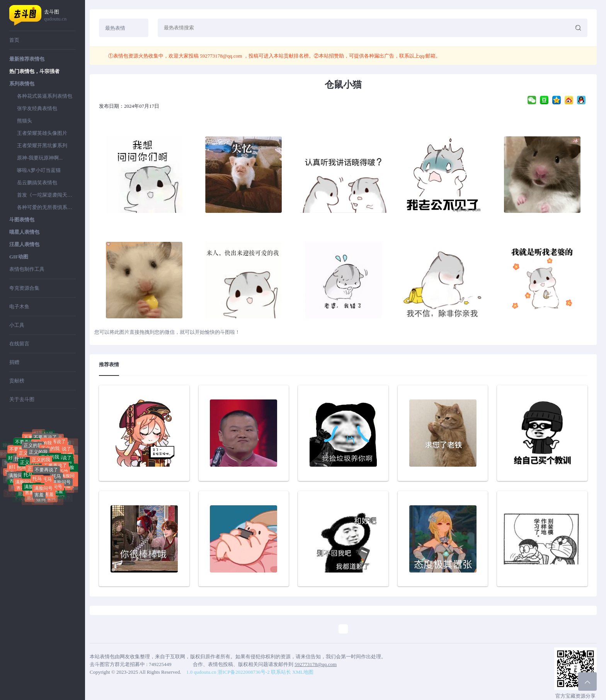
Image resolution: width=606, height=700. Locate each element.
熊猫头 (25, 121)
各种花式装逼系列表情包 (45, 96)
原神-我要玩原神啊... (40, 158)
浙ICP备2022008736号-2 (244, 672)
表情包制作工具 (27, 269)
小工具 (17, 325)
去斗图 (60, 16)
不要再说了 (46, 474)
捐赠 (14, 362)
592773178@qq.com (221, 56)
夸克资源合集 (24, 288)
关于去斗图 (22, 399)
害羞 (9, 464)
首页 (14, 40)
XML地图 (303, 672)
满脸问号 (18, 478)
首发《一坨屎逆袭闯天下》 (46, 195)
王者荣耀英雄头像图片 (42, 133)
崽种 (22, 495)
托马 (19, 462)
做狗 (41, 501)
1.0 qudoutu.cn (201, 672)
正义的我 (38, 457)
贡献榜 (17, 381)
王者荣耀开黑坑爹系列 (42, 145)
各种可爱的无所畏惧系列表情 (46, 207)
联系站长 (281, 672)
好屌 (48, 436)
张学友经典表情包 (37, 108)
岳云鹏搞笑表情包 (37, 183)
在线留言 (19, 344)
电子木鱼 (19, 307)
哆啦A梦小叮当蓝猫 (39, 170)
